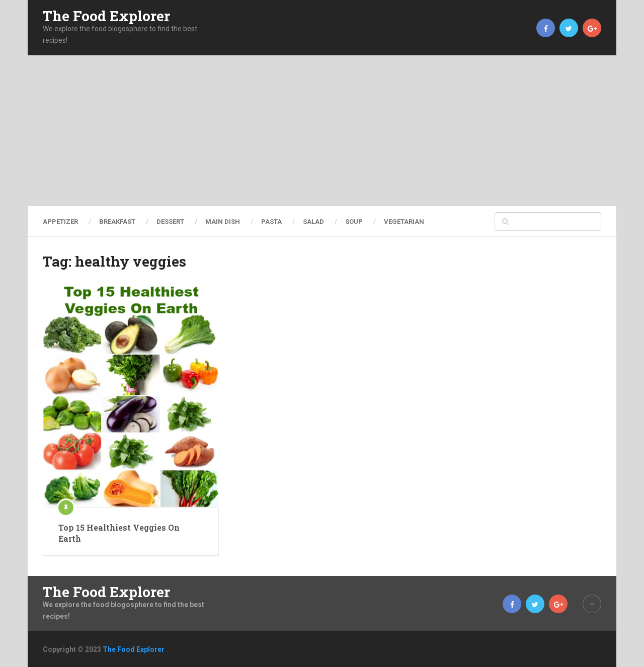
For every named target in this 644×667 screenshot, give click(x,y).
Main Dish (223, 222)
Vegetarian (404, 222)
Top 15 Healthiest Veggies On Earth (119, 533)
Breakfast (117, 222)
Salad (313, 222)
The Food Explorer (106, 16)
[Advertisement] (322, 131)
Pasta (271, 222)
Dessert (170, 222)
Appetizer (60, 222)
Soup (354, 222)
